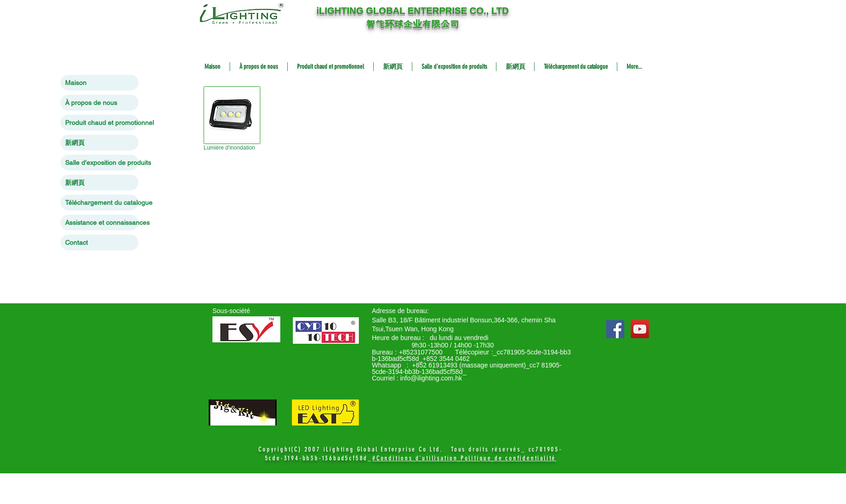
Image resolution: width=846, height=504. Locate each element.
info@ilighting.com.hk (431, 378)
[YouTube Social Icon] (640, 329)
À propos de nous (91, 103)
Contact (76, 242)
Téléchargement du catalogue (102, 203)
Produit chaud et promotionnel (102, 123)
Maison (76, 83)
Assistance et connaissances (102, 223)
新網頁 (75, 143)
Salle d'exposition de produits (102, 163)
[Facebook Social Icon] (615, 329)
